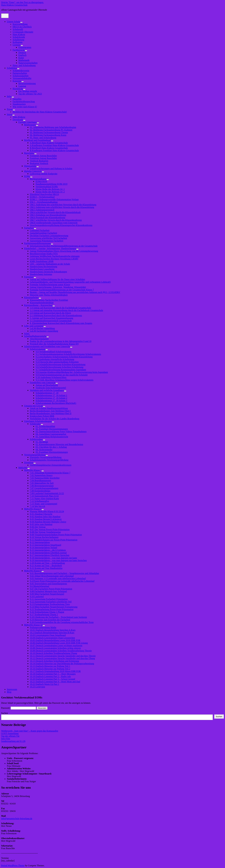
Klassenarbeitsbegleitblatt (42, 303)
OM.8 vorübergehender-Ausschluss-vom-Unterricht (54, 223)
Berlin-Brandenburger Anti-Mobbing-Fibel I (50, 411)
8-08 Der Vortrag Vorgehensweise (45, 532)
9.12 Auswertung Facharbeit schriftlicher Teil (51, 602)
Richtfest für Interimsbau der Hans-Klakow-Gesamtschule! (40, 112)
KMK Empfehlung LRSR (42, 261)
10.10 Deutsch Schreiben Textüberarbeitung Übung (53, 653)
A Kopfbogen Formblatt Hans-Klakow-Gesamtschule (54, 145)
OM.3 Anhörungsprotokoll (42, 210)
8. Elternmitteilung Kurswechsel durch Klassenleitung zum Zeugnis (61, 323)
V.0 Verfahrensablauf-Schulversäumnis (53, 352)
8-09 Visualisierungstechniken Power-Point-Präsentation (56, 535)
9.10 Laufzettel (37, 596)
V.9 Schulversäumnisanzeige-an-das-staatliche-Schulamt (62, 375)
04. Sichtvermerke (44, 450)
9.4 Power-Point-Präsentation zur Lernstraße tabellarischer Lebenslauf (62, 581)
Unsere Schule (14, 22)
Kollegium (18, 42)
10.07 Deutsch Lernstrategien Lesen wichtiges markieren (56, 645)
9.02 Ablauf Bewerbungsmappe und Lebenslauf (52, 576)
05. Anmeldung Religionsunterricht (52, 437)
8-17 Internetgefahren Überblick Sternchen (50, 555)
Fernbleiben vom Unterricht (43, 383)
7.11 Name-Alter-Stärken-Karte (44, 499)
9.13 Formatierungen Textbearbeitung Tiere (50, 604)
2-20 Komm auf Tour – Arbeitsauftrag (47, 563)
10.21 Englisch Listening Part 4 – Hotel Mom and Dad (55, 682)
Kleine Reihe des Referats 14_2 (50, 192)
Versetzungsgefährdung (35, 455)
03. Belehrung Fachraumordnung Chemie (49, 132)
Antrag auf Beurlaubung (47, 385)
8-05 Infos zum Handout (41, 524)
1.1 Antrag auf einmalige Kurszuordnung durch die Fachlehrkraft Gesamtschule (67, 310)
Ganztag (22, 86)
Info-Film (6, 739)
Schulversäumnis (38, 349)
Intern (10, 114)
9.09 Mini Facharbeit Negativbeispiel (47, 594)
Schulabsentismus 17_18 (47, 393)
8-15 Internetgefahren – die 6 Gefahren (48, 550)
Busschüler (29, 153)
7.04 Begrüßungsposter (40, 480)
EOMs (27, 176)
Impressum (12, 689)
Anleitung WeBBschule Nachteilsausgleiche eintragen (55, 256)
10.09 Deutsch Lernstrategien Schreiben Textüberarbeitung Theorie (61, 651)
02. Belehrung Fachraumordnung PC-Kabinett (51, 130)
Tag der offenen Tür (10, 736)
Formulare (29, 277)
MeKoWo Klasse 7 (33, 470)
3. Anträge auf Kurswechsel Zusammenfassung (52, 318)
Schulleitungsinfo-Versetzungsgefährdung (49, 460)
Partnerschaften (20, 73)
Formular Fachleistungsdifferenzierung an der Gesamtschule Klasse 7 (62, 290)
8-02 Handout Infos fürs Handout (45, 517)
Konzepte (17, 81)
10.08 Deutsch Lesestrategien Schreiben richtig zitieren (55, 648)
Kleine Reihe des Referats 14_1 (50, 189)
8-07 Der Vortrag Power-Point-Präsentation (50, 529)
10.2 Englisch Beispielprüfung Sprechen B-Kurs (52, 633)
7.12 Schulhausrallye (39, 501)
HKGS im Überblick (22, 27)
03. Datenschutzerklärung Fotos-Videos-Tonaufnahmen (61, 431)
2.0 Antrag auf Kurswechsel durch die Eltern (50, 313)
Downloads (18, 120)
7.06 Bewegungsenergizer (42, 486)
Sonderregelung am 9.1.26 (13, 741)
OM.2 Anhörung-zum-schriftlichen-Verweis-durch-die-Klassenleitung (62, 207)
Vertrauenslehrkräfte (22, 78)
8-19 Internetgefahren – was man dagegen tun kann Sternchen (58, 560)
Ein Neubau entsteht (28, 91)
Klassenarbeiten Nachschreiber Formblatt (49, 300)
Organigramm (25, 47)
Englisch (22, 55)
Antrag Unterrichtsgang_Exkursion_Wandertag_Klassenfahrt (58, 287)
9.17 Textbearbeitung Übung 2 (44, 615)
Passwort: (19, 708)
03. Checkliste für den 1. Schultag (51, 447)
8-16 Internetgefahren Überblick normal (48, 553)
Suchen (5, 713)
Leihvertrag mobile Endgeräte (44, 174)
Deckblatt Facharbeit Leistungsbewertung (49, 236)
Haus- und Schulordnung (24, 65)
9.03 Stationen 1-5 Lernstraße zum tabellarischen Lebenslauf (58, 578)
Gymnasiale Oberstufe (23, 32)
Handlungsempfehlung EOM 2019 (51, 184)
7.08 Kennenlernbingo (40, 491)
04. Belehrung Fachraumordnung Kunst (48, 135)
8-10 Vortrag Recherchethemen (44, 537)
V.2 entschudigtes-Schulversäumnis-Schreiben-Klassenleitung (64, 357)
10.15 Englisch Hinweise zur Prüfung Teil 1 (50, 666)
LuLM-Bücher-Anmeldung (42, 328)
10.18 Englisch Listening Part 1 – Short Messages (53, 674)
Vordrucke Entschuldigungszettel (51, 388)
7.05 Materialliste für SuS (42, 483)
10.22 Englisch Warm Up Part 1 (44, 684)
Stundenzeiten (19, 104)
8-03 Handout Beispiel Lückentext (46, 519)
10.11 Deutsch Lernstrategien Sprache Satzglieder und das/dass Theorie (63, 656)
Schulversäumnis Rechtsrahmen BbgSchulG (56, 403)
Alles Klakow (19, 117)
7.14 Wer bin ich (37, 506)
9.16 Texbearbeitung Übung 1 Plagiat (47, 612)
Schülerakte (35, 424)
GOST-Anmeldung (10, 733)
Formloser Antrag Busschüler (43, 156)
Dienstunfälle (30, 166)
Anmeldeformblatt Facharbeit (43, 233)
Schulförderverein (21, 71)
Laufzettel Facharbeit (40, 230)
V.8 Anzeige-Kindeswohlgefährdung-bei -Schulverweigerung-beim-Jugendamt (72, 372)
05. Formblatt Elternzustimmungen (52, 452)
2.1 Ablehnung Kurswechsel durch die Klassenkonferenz (56, 315)
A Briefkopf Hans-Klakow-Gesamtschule (49, 143)
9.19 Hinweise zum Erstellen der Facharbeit (50, 620)
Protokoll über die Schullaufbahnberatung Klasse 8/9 (54, 344)
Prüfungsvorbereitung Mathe (43, 627)
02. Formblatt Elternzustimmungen (52, 429)
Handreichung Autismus (41, 274)
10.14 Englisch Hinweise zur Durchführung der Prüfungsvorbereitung (62, 664)
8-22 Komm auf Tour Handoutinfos (46, 568)
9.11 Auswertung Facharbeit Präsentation (49, 599)
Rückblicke (18, 89)
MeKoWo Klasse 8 (33, 509)
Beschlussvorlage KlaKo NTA (44, 254)
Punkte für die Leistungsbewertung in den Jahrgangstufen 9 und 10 (61, 341)
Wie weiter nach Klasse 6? (25, 107)
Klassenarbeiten (31, 297)
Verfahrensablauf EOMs (47, 187)
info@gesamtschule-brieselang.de (17, 819)
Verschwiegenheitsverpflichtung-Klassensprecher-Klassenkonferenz (61, 225)
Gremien (17, 45)
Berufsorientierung (27, 83)
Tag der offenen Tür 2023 (30, 94)
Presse (10, 109)
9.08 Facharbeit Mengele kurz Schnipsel (48, 591)
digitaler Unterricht (33, 171)
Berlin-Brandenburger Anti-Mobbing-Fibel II (51, 413)
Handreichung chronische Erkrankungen (48, 272)
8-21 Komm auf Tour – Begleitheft (46, 566)
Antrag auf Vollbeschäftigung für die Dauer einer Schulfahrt (57, 279)
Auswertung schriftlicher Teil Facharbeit (48, 238)
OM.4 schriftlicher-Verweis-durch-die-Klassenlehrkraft (55, 212)
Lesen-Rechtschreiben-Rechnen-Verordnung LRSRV (54, 259)
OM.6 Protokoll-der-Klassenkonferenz (48, 218)
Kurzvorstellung (20, 24)
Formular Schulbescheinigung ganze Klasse (50, 285)
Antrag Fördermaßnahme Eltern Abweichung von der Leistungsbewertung (64, 251)
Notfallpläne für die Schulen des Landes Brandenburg (55, 419)
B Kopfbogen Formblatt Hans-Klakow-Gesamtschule (54, 150)
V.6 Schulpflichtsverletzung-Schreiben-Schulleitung (59, 367)
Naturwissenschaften (28, 63)
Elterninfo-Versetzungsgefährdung (46, 457)
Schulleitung (18, 40)
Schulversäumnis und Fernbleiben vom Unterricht (47, 346)
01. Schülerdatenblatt (45, 426)
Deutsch (22, 52)
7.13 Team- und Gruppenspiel (44, 504)
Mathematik (24, 60)
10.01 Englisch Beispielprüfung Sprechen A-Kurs (53, 630)
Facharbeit (29, 228)
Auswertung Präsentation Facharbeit (47, 241)
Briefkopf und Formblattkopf (38, 140)
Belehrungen (30, 125)
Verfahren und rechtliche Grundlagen (47, 390)
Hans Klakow (19, 34)
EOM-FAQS (41, 181)
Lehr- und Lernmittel (34, 326)
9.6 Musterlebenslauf (40, 586)
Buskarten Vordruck (39, 163)
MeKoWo (23, 468)
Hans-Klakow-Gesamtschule (14, 5)
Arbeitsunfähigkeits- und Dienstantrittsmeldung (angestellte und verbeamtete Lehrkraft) (70, 282)
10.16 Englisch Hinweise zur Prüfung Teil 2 (50, 669)
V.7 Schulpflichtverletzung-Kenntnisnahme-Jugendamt (61, 370)
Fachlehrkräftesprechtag (24, 101)
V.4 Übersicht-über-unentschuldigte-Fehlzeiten (57, 362)
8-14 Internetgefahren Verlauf (43, 548)
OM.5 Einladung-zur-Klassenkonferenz (48, 215)
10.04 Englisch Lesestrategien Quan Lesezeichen (52, 638)
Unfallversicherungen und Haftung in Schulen (51, 169)
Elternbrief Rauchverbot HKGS (44, 194)
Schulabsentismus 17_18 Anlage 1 (51, 395)
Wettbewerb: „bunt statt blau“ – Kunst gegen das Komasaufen (30, 731)
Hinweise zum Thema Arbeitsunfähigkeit (49, 295)
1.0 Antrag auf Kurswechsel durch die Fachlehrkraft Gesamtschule (60, 308)
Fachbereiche (19, 50)
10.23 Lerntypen (37, 687)
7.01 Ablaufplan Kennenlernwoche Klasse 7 (50, 473)
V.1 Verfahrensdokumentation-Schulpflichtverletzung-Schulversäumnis (68, 354)
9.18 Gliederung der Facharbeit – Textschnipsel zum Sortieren (58, 617)
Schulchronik (19, 37)
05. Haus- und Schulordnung (43, 138)
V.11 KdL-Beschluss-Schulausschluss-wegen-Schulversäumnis (65, 380)
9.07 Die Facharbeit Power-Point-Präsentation (51, 589)
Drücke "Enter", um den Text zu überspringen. (22, 2)
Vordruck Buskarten (39, 161)
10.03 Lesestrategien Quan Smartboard (48, 635)
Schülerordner (36, 439)
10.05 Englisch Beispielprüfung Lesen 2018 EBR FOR (55, 640)
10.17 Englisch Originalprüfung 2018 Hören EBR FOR (55, 671)
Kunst (21, 58)
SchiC (27, 334)
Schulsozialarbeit (21, 76)
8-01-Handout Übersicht (41, 514)
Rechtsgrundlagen (38, 179)
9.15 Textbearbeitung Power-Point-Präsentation (52, 609)
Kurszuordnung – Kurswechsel (38, 305)
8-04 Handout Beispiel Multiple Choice (48, 522)
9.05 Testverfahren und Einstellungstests (48, 584)
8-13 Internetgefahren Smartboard (45, 545)
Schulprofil (18, 29)
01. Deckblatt (42, 442)
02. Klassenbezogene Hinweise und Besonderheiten (59, 444)
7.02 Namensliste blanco (41, 475)
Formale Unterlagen (28, 122)
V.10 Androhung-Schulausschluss (51, 377)
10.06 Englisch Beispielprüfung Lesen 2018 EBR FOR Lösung (59, 643)
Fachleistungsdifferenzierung (37, 243)
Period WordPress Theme (13, 865)
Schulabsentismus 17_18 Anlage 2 (51, 398)
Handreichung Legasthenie (42, 269)
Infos (9, 96)
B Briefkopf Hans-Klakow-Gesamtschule (49, 148)
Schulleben (12, 68)
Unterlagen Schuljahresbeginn (38, 421)
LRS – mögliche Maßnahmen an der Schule (50, 264)
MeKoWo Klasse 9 (33, 571)
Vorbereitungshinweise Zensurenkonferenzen (51, 465)
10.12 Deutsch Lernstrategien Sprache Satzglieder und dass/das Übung (62, 658)
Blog (9, 692)
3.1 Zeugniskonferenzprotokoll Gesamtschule (51, 321)
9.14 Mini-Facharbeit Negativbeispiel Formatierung (54, 607)
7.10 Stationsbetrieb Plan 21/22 (44, 496)
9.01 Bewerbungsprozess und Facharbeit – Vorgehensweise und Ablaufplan (64, 573)
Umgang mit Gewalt (34, 406)
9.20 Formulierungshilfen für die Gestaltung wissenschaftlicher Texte (62, 622)
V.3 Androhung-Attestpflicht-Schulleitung (55, 359)
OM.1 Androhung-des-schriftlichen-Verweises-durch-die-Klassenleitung (63, 205)
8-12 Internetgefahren (40, 542)
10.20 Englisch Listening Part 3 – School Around (52, 679)
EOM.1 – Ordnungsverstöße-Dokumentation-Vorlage (54, 199)
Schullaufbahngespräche (35, 336)
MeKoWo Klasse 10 (33, 625)
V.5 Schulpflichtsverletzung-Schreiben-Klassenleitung (60, 364)
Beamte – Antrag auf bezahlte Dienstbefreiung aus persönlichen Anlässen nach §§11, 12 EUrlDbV (75, 292)
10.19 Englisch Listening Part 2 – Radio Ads (50, 676)
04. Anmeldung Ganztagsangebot (51, 434)
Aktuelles (17, 99)
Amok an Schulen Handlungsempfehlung (49, 408)
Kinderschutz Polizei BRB (42, 416)
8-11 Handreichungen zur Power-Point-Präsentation (54, 540)
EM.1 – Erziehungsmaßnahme (44, 202)
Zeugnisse (29, 462)
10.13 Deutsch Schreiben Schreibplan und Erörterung (54, 661)
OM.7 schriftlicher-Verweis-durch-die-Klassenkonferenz (56, 220)
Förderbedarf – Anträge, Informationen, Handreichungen (50, 248)
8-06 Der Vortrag (38, 527)
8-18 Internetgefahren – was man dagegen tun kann (53, 558)
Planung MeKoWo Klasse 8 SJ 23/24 (47, 511)
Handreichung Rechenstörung (44, 266)
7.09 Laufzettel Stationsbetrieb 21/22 (47, 493)
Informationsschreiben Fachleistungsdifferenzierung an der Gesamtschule (64, 246)
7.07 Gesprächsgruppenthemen (44, 488)
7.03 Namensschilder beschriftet (45, 478)
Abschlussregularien (39, 339)
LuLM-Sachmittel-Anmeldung (44, 331)
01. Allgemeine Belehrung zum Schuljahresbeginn (53, 127)
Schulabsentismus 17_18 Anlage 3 (51, 401)
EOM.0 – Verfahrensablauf (42, 197)
